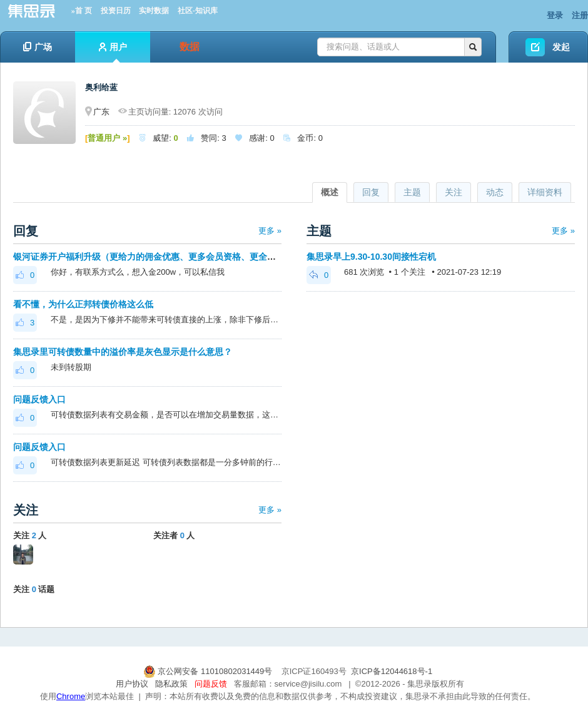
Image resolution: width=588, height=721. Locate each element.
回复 (371, 192)
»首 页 (82, 11)
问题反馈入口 (39, 399)
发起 (561, 47)
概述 (330, 192)
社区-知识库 (198, 11)
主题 (412, 192)
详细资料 (545, 192)
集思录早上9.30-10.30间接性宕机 (371, 257)
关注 (454, 192)
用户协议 (132, 684)
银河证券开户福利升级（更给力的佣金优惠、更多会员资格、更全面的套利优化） (171, 257)
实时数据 (154, 11)
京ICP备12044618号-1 (392, 671)
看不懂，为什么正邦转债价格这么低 (83, 304)
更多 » (270, 231)
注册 (580, 15)
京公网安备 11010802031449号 (209, 671)
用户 (113, 52)
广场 (38, 47)
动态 (495, 192)
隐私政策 (171, 684)
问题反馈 (211, 684)
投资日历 (116, 11)
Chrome (71, 696)
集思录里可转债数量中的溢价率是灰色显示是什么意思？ (123, 352)
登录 (555, 15)
